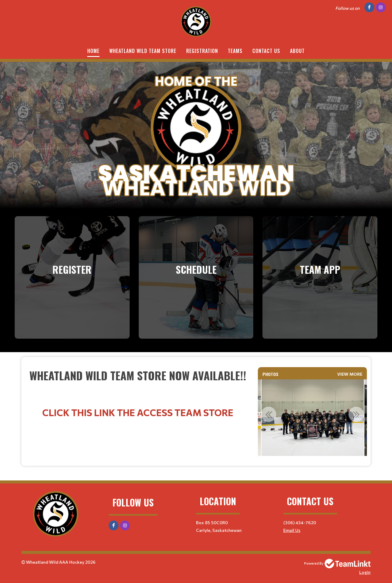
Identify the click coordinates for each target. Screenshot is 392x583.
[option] (313, 418)
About (297, 51)
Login (365, 572)
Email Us (292, 530)
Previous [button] (269, 414)
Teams (235, 51)
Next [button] (356, 414)
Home (93, 51)
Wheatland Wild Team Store (143, 51)
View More (350, 374)
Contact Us (266, 51)
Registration (202, 51)
